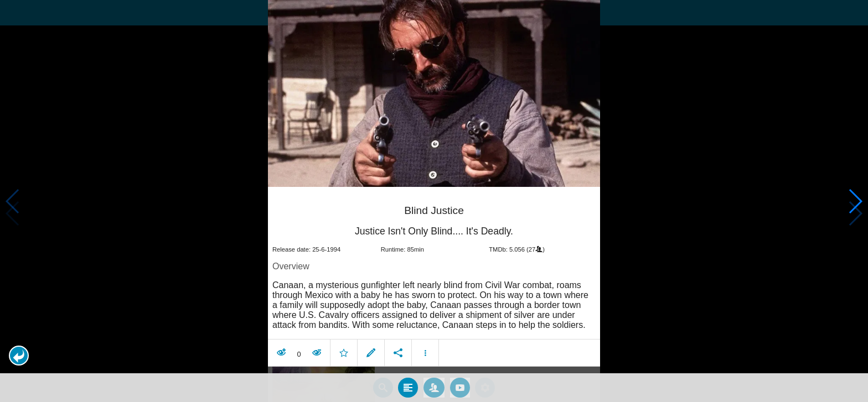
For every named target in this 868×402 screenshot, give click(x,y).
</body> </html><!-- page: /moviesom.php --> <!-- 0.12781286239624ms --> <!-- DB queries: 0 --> (434, 201)
